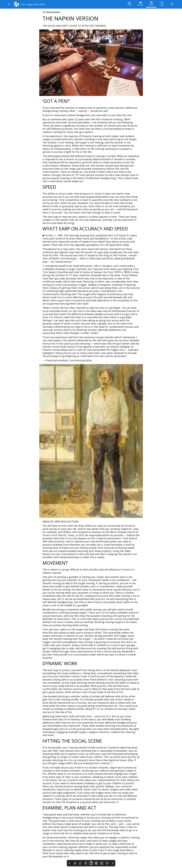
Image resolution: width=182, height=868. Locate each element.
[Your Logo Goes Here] (68, 4)
